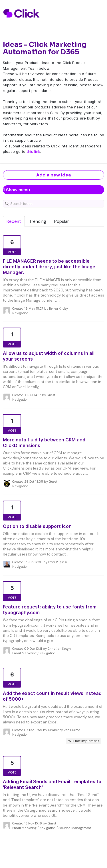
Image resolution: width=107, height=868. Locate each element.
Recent (14, 221)
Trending (38, 221)
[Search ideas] (53, 204)
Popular (61, 221)
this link (33, 151)
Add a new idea (53, 175)
